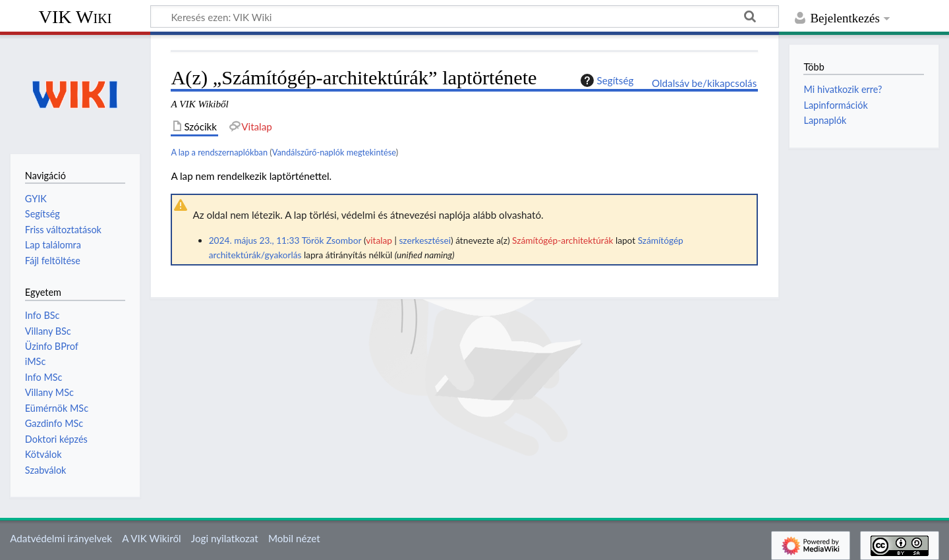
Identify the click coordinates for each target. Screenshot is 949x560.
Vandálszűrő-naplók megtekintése (334, 152)
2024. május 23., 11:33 (254, 240)
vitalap (379, 240)
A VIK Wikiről (151, 538)
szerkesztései (425, 240)
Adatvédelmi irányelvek (61, 538)
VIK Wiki (75, 17)
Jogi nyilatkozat (225, 538)
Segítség (606, 80)
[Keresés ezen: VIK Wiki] (465, 16)
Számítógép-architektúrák (562, 240)
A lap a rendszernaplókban (219, 152)
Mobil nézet (294, 538)
